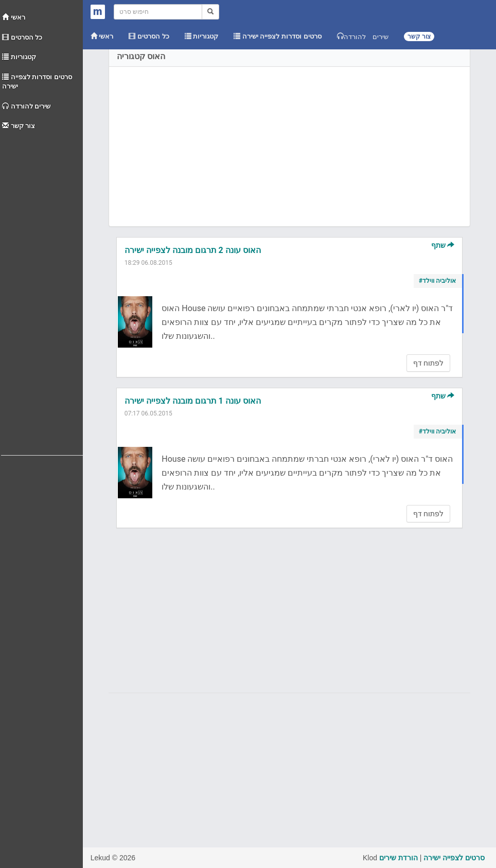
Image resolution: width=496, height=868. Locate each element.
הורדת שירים (398, 858)
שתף (443, 245)
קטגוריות (19, 57)
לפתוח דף (428, 363)
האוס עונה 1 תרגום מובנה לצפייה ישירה (193, 401)
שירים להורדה (26, 106)
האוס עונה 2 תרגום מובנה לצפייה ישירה (193, 250)
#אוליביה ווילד (437, 281)
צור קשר (19, 126)
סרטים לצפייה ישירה (454, 858)
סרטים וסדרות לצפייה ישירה (37, 82)
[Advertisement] (42, 291)
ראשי (14, 17)
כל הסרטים (22, 37)
